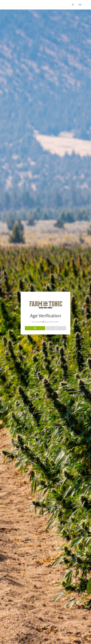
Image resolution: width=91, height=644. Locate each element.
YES (35, 328)
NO (56, 328)
